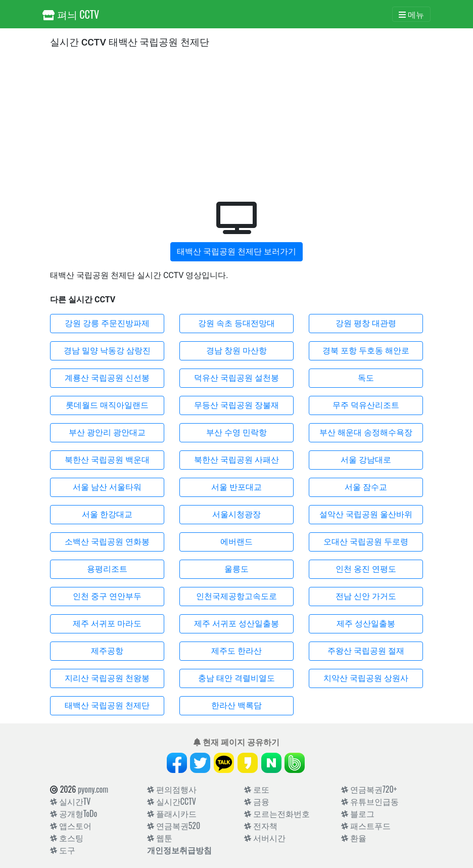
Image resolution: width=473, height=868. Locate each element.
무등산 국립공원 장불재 (236, 405)
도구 (63, 850)
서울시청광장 (236, 514)
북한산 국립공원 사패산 (236, 460)
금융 (257, 801)
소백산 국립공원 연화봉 (107, 542)
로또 (257, 789)
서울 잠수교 (366, 487)
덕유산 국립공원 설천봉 (236, 378)
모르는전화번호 (277, 813)
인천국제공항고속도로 (236, 596)
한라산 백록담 (236, 705)
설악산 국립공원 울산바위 (366, 514)
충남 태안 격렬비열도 (236, 678)
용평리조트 (107, 569)
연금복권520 (174, 826)
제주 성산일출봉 (366, 624)
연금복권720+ (369, 789)
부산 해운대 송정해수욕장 (366, 432)
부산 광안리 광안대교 (107, 432)
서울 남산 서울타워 (107, 487)
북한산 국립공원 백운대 (107, 460)
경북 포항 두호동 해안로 (366, 351)
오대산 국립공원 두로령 (366, 542)
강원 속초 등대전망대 (236, 323)
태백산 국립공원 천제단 (107, 705)
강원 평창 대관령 (366, 323)
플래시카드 (172, 813)
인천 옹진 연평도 (366, 569)
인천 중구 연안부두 (107, 596)
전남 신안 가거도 (366, 596)
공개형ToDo (74, 813)
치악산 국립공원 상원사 (366, 678)
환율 (354, 838)
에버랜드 (236, 542)
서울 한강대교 (107, 514)
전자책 (261, 826)
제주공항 (107, 651)
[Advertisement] (236, 123)
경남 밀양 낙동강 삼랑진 (107, 351)
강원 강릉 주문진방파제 (107, 323)
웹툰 (160, 838)
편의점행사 (172, 789)
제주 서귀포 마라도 (107, 624)
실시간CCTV (172, 801)
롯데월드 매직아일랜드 (107, 405)
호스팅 (67, 838)
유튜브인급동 (370, 801)
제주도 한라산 (236, 651)
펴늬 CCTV (71, 14)
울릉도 (236, 569)
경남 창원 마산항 (236, 351)
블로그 (358, 813)
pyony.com (93, 789)
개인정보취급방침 (179, 850)
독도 (366, 378)
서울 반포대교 (236, 487)
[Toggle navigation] (411, 14)
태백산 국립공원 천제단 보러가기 (236, 252)
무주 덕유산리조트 (366, 405)
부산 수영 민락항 (236, 432)
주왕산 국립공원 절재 (366, 651)
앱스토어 (71, 826)
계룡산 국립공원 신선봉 (107, 378)
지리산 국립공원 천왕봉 (107, 678)
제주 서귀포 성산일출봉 (236, 624)
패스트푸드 (366, 826)
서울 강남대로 (366, 460)
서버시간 (265, 838)
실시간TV (70, 801)
